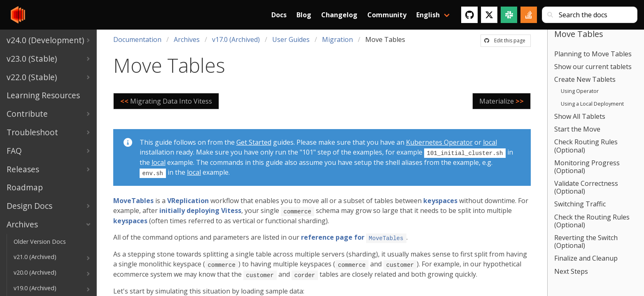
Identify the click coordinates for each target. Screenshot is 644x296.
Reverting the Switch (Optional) (586, 242)
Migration (337, 39)
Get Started (254, 142)
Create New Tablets (585, 79)
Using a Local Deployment (592, 104)
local (490, 142)
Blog (304, 15)
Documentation (137, 39)
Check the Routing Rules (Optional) (592, 221)
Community (387, 15)
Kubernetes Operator (439, 142)
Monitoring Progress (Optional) (587, 167)
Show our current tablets (593, 67)
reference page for (354, 236)
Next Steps (571, 271)
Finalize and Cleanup (586, 258)
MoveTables (133, 200)
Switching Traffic (580, 204)
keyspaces (440, 200)
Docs (279, 15)
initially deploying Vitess (200, 210)
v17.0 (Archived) (236, 39)
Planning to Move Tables (593, 54)
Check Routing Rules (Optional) (586, 146)
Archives (187, 39)
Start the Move (577, 129)
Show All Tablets (580, 116)
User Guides (291, 39)
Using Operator (580, 91)
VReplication (188, 200)
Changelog (339, 15)
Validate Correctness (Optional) (586, 187)
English (428, 15)
